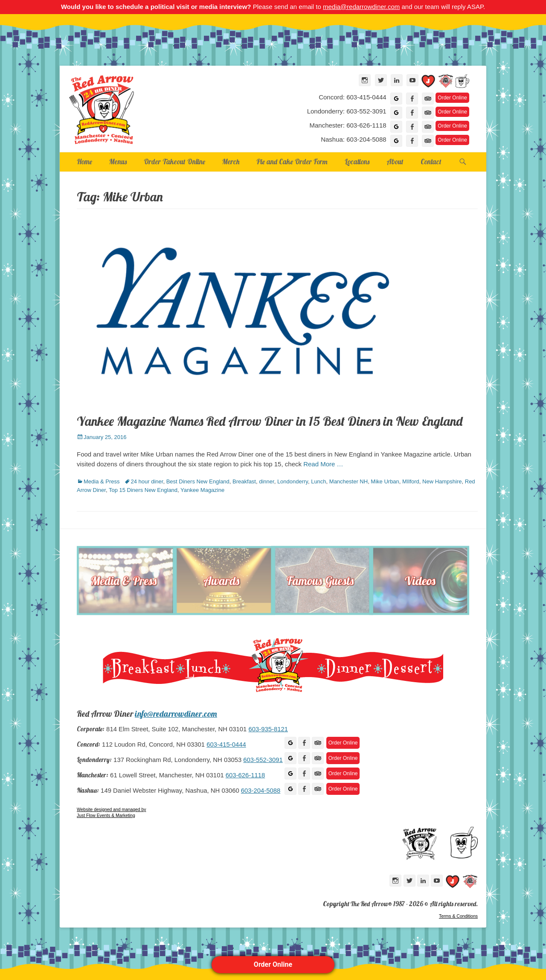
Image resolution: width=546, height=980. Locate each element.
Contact (431, 161)
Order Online (273, 964)
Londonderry (293, 481)
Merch (231, 161)
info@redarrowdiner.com (176, 714)
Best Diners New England (198, 481)
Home (84, 161)
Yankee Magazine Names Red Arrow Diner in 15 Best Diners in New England (270, 421)
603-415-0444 (226, 744)
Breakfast (244, 481)
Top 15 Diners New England (143, 490)
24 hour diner (147, 481)
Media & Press (102, 481)
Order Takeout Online (174, 161)
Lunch (318, 481)
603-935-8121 (268, 729)
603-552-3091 (263, 760)
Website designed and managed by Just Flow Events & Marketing (111, 813)
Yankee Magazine (202, 490)
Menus (118, 161)
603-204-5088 (261, 791)
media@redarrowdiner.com (361, 7)
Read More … (323, 464)
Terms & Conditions (458, 916)
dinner (266, 481)
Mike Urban (385, 481)
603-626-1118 (245, 775)
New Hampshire (442, 481)
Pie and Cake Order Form (292, 161)
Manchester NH (349, 481)
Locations (357, 161)
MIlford (411, 481)
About (395, 161)
